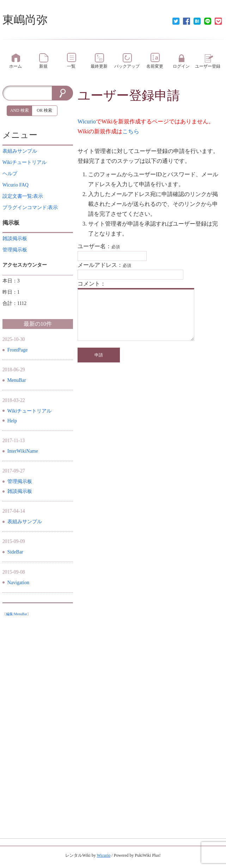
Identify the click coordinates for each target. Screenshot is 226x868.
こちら (131, 131)
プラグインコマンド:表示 (30, 207)
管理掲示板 (20, 481)
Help (12, 421)
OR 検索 (44, 110)
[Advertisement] (38, 725)
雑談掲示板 (20, 491)
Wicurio (87, 121)
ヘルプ (10, 174)
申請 (99, 355)
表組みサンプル (25, 522)
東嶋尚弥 (25, 20)
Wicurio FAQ (16, 185)
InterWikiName (23, 451)
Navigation (18, 583)
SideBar (15, 552)
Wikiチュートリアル (29, 411)
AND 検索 (20, 110)
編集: (17, 614)
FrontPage (18, 350)
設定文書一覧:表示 (23, 196)
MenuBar (17, 380)
